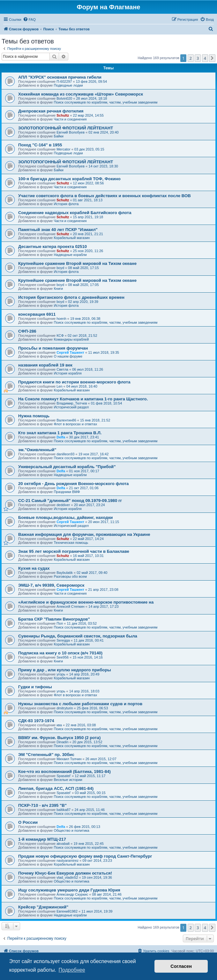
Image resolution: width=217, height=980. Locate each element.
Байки (58, 136)
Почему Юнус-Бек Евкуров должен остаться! (65, 873)
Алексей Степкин (71, 606)
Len (59, 386)
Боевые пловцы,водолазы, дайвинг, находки (65, 517)
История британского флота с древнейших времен (71, 297)
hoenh (61, 319)
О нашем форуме (68, 356)
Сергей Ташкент (70, 352)
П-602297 (64, 81)
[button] (212, 58)
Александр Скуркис (72, 894)
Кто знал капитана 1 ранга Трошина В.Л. (60, 433)
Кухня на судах (34, 568)
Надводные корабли (70, 255)
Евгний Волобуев (71, 132)
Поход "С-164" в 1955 (40, 145)
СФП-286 (27, 331)
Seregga (63, 640)
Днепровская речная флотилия (51, 111)
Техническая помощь (71, 543)
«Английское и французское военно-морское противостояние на (86, 602)
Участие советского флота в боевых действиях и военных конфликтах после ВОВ (105, 196)
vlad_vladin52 (67, 877)
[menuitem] (29, 19)
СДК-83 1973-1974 (36, 721)
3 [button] (198, 58)
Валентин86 (66, 420)
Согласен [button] (181, 966)
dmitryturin (65, 708)
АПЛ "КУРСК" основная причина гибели (60, 77)
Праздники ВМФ (67, 492)
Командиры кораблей (71, 339)
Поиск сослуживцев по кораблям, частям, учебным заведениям (105, 102)
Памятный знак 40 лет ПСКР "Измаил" (58, 230)
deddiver (63, 505)
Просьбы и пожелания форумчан (53, 348)
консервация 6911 (37, 314)
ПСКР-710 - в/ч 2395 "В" (42, 805)
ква (59, 725)
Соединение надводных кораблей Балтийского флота (75, 213)
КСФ (60, 336)
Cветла (62, 369)
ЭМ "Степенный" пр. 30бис (46, 755)
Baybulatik (65, 573)
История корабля (67, 373)
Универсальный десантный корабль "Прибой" (67, 467)
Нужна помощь (34, 416)
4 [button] (205, 58)
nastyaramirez (67, 860)
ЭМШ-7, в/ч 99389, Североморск (51, 585)
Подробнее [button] (72, 970)
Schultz (63, 115)
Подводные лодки (68, 85)
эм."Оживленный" (37, 450)
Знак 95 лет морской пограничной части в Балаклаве (74, 551)
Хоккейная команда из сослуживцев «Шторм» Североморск (81, 94)
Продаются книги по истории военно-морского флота (74, 382)
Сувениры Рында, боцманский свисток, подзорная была (78, 636)
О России (28, 822)
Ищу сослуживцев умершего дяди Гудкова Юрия (69, 890)
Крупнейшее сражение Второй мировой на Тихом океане (77, 263)
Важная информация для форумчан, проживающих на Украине (84, 534)
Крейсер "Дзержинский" (43, 907)
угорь (61, 674)
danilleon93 (65, 454)
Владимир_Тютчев (72, 403)
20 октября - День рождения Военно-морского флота (73, 484)
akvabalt (63, 844)
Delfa (61, 437)
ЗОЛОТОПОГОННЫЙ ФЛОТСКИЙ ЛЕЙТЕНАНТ (66, 128)
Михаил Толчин (69, 759)
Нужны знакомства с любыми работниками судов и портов (80, 704)
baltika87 (64, 810)
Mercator (63, 149)
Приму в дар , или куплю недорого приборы (65, 670)
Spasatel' (64, 776)
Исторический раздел (71, 407)
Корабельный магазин (72, 238)
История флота (66, 204)
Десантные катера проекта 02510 (52, 247)
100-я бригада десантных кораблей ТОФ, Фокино (69, 179)
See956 (63, 657)
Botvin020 (64, 98)
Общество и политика (71, 830)
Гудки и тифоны (35, 687)
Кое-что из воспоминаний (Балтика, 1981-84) (64, 772)
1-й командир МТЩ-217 (42, 839)
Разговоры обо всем (70, 576)
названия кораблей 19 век (45, 365)
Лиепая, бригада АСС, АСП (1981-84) (56, 788)
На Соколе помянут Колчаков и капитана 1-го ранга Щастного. (83, 399)
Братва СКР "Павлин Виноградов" (54, 619)
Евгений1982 (67, 911)
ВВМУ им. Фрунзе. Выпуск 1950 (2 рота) (59, 738)
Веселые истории (68, 780)
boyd (60, 268)
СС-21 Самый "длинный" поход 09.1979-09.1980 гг (70, 501)
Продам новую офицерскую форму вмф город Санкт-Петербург (85, 856)
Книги (58, 289)
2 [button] (191, 58)
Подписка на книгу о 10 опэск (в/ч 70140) (60, 653)
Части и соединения (70, 119)
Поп (60, 623)
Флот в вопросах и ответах (75, 424)
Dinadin (62, 742)
